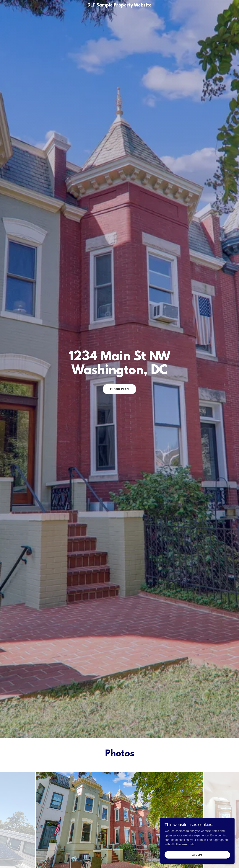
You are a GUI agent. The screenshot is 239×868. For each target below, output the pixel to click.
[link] (119, 5)
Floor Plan (120, 389)
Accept (197, 855)
